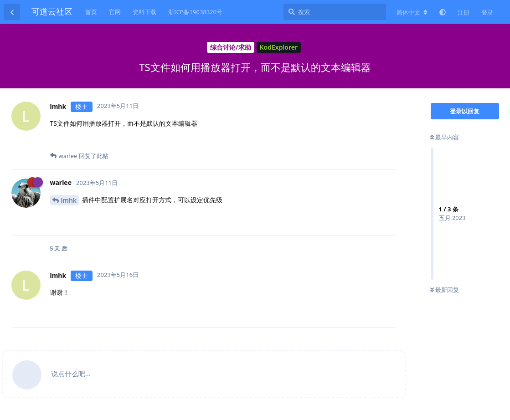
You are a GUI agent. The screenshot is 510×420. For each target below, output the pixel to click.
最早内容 (445, 137)
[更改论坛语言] (412, 12)
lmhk (69, 200)
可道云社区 (52, 11)
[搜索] (335, 12)
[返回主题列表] (12, 12)
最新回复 (445, 290)
